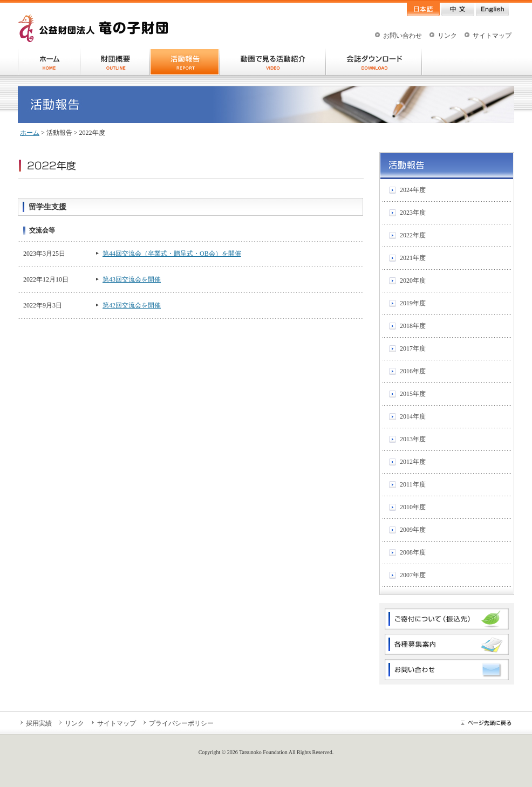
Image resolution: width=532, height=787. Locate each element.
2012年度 (413, 462)
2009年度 (413, 530)
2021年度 (413, 258)
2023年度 (413, 213)
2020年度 (413, 280)
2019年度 (413, 303)
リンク (447, 36)
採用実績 (39, 723)
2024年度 (413, 190)
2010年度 (413, 507)
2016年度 (413, 371)
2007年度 (413, 575)
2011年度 (413, 484)
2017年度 (413, 348)
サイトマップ (492, 36)
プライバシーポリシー (181, 723)
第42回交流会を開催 (132, 305)
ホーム (30, 133)
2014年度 (413, 416)
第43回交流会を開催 (132, 279)
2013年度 (413, 439)
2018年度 (413, 326)
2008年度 (413, 552)
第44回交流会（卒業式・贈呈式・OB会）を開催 (172, 254)
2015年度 (413, 394)
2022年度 (413, 235)
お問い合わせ (403, 36)
